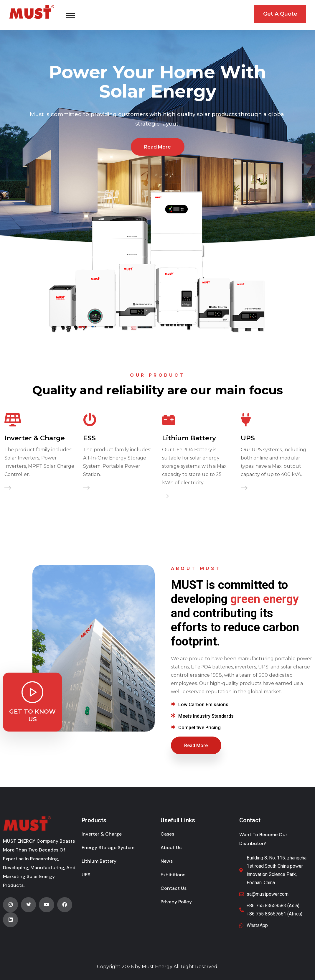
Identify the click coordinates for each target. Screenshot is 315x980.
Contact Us (174, 888)
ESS (89, 438)
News (167, 861)
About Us (171, 848)
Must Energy (157, 967)
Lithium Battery (189, 438)
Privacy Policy (176, 902)
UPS (248, 438)
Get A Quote (280, 14)
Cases (167, 834)
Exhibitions (173, 875)
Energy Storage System (108, 848)
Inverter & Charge (35, 438)
